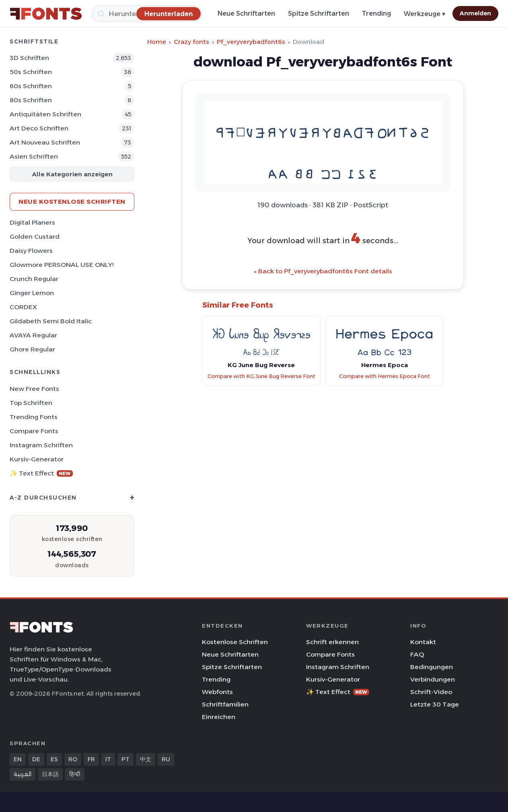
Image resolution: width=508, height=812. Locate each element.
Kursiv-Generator (37, 459)
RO (73, 759)
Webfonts (217, 692)
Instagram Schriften (41, 445)
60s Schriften (31, 86)
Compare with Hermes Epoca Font (385, 376)
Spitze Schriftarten (319, 13)
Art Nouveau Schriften (45, 142)
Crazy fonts (191, 42)
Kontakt (423, 642)
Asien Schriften (34, 156)
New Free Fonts (34, 389)
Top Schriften (31, 403)
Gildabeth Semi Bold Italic (51, 321)
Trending (376, 13)
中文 (146, 759)
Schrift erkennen (332, 642)
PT (125, 759)
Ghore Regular (32, 349)
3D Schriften (29, 58)
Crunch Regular (34, 279)
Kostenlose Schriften (235, 642)
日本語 (50, 774)
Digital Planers (32, 222)
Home (157, 42)
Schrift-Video (431, 692)
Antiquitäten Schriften (45, 114)
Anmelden (475, 13)
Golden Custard (35, 237)
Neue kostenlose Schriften (72, 201)
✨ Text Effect (41, 473)
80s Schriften (31, 100)
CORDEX (23, 307)
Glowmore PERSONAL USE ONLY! (62, 265)
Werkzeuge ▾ (425, 14)
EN (18, 759)
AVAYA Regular (33, 335)
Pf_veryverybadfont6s (251, 42)
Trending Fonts (34, 417)
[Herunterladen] (169, 13)
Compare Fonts (34, 431)
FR (91, 759)
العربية (23, 774)
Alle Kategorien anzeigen (72, 174)
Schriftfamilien (225, 704)
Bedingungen (432, 667)
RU (166, 759)
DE (36, 759)
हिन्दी (75, 774)
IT (108, 759)
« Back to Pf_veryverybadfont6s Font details (323, 271)
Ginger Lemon (32, 293)
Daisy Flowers (31, 251)
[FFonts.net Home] (46, 14)
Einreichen (219, 717)
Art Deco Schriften (39, 128)
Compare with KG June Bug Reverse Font (261, 376)
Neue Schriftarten (246, 13)
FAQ (417, 654)
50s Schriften (31, 72)
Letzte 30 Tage (435, 704)
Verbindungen (433, 679)
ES (54, 759)
